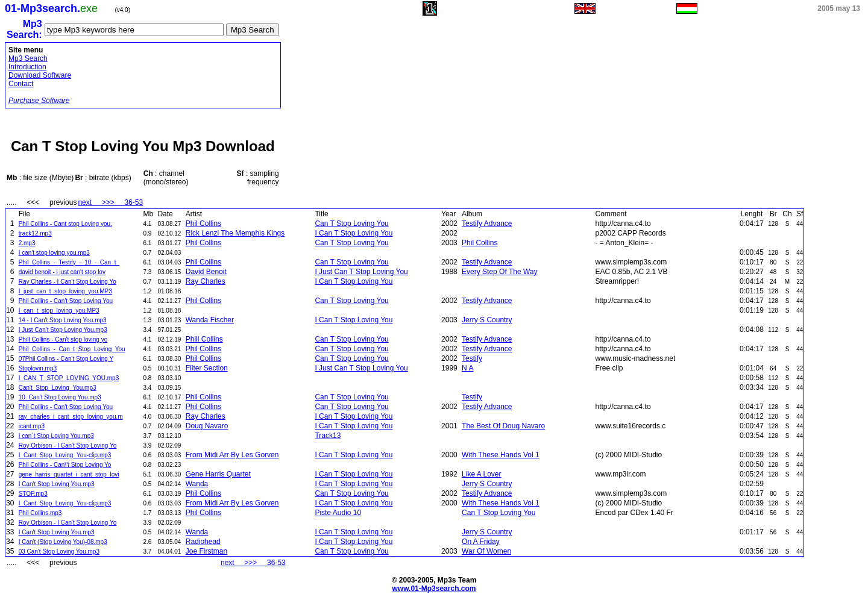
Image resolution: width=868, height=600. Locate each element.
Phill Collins (204, 339)
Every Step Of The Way (499, 272)
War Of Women (486, 551)
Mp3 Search (28, 58)
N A (467, 368)
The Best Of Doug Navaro (503, 426)
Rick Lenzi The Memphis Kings (235, 233)
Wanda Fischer (210, 320)
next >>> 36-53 (110, 202)
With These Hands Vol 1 (501, 455)
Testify (472, 358)
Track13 (328, 436)
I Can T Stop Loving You (354, 233)
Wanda (197, 484)
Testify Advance (487, 223)
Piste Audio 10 (338, 513)
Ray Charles (206, 281)
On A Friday (481, 542)
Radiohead (203, 542)
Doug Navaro (207, 426)
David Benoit (206, 272)
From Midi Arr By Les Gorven (232, 455)
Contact (21, 84)
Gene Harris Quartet (218, 474)
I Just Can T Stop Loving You (361, 272)
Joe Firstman (206, 551)
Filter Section (207, 368)
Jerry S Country (487, 320)
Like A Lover (481, 474)
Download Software (40, 75)
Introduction (27, 67)
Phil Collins (203, 223)
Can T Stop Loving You (351, 223)
